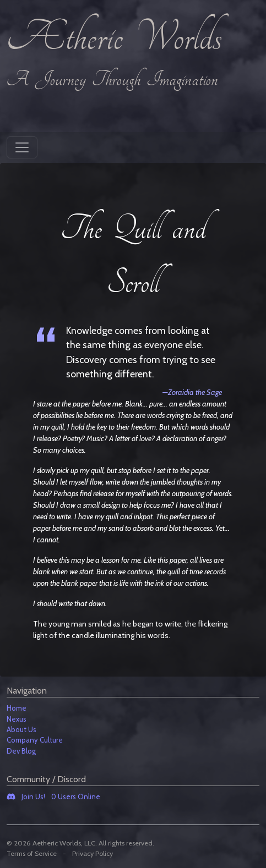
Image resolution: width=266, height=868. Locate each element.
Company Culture (35, 740)
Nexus (17, 719)
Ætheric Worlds (114, 39)
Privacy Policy (93, 853)
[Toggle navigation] (22, 147)
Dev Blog (21, 751)
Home (17, 708)
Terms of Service (32, 853)
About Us (21, 729)
